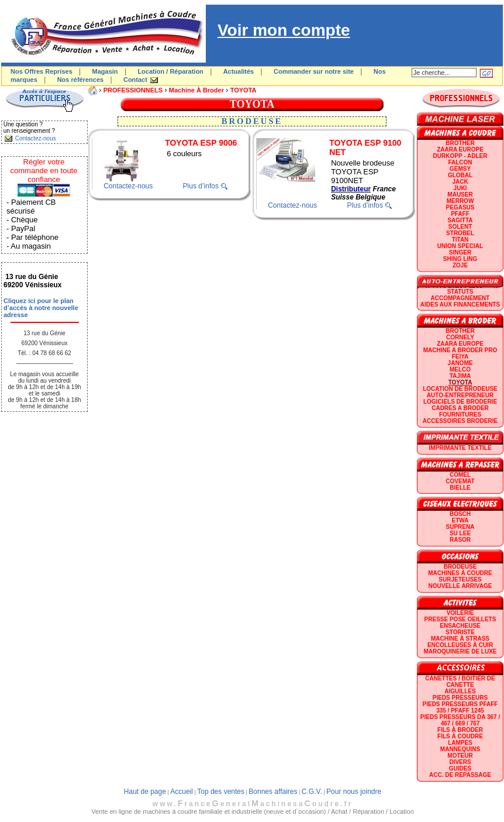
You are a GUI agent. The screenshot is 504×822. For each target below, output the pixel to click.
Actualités (239, 71)
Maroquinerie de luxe (460, 651)
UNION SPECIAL (460, 246)
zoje (460, 265)
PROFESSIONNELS (133, 90)
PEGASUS (460, 207)
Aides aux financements (460, 305)
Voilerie (460, 613)
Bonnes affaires (273, 792)
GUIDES (460, 768)
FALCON (460, 162)
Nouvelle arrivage (460, 586)
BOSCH (460, 514)
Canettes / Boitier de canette (460, 682)
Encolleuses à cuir (460, 645)
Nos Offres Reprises (42, 71)
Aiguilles (460, 691)
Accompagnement (460, 298)
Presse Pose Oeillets (460, 619)
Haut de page (145, 792)
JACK (460, 182)
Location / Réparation (170, 71)
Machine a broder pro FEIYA (460, 353)
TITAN (460, 240)
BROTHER (460, 143)
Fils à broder (460, 730)
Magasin (105, 71)
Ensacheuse (460, 626)
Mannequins (460, 749)
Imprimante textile (460, 448)
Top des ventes (221, 792)
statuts (460, 292)
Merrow (460, 201)
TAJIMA (460, 376)
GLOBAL (460, 175)
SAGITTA (460, 220)
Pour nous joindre (354, 792)
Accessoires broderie (460, 421)
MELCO (460, 369)
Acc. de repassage (460, 775)
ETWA (460, 520)
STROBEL (460, 233)
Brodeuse (460, 567)
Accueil (182, 792)
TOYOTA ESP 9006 (201, 143)
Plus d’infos (201, 186)
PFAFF (460, 214)
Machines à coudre (460, 573)
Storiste (460, 632)
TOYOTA (244, 90)
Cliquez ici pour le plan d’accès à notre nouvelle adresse (41, 308)
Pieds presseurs (460, 698)
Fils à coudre (460, 736)
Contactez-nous (128, 186)
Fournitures (460, 415)
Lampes (460, 743)
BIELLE (460, 488)
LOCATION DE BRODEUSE (460, 389)
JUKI (460, 188)
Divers (460, 762)
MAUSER (460, 195)
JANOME (460, 363)
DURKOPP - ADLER (460, 156)
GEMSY (460, 169)
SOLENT (460, 227)
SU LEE (460, 533)
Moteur (460, 756)
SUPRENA (460, 527)
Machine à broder (196, 90)
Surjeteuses (460, 579)
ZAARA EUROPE (460, 149)
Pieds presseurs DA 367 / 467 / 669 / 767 (460, 720)
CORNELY (460, 337)
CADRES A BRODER (460, 408)
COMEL (460, 475)
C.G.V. (312, 792)
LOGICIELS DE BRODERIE (460, 402)
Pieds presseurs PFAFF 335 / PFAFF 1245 (460, 707)
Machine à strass (460, 639)
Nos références (81, 80)
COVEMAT (460, 481)
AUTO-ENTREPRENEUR (460, 395)
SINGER (460, 252)
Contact (135, 80)
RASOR (460, 540)
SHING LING (460, 259)
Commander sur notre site (314, 71)
